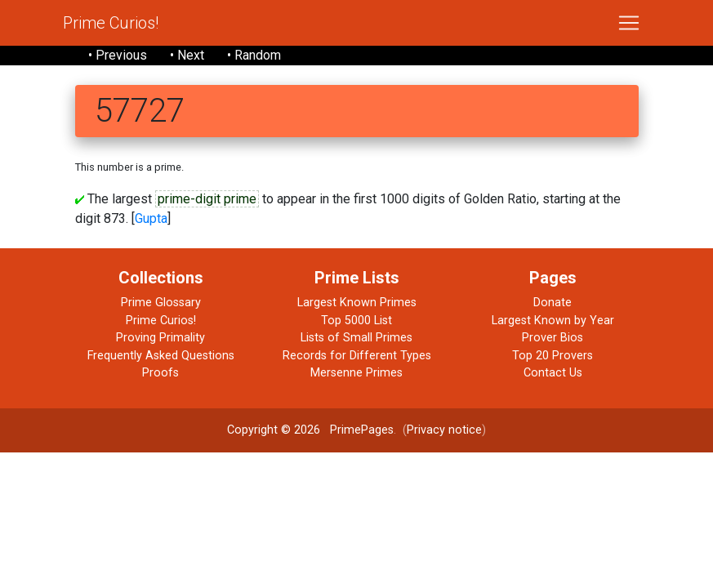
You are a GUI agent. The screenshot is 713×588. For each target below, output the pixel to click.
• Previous (118, 55)
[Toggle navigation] (629, 23)
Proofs (160, 373)
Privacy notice (444, 430)
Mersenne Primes (356, 373)
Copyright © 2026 (274, 430)
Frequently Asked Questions (161, 356)
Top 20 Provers (553, 356)
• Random (254, 55)
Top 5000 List (356, 321)
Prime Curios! (111, 23)
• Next (187, 55)
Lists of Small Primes (356, 338)
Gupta (151, 218)
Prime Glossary (161, 303)
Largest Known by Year (553, 321)
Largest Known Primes (357, 303)
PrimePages (362, 430)
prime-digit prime (207, 199)
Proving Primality (160, 338)
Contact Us (553, 373)
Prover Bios (553, 338)
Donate (553, 303)
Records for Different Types (357, 356)
